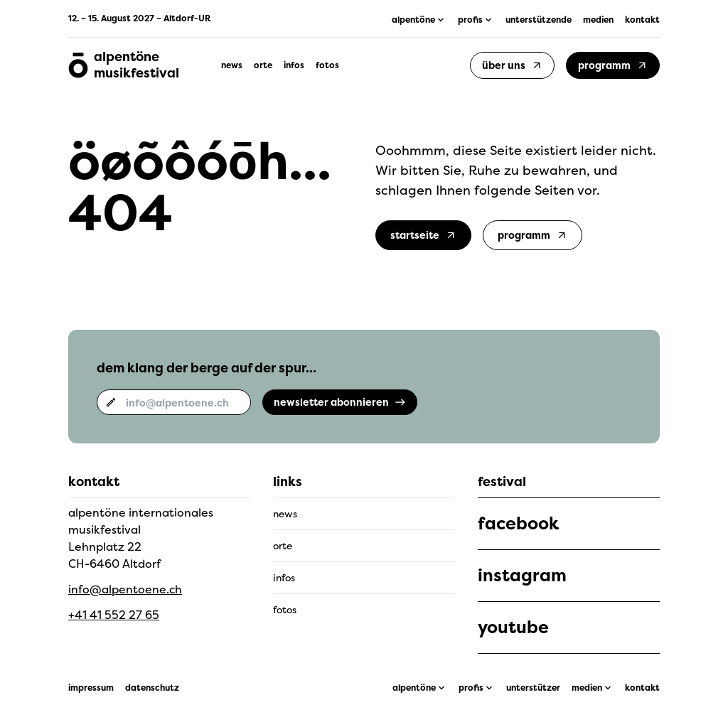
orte (263, 65)
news (232, 65)
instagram (522, 576)
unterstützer (533, 688)
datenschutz (152, 688)
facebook (518, 524)
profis (471, 688)
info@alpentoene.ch (125, 589)
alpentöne (414, 688)
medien (598, 20)
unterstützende (539, 20)
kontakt (642, 20)
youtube (513, 627)
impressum (91, 688)
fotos (327, 65)
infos (294, 65)
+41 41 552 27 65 (114, 615)
